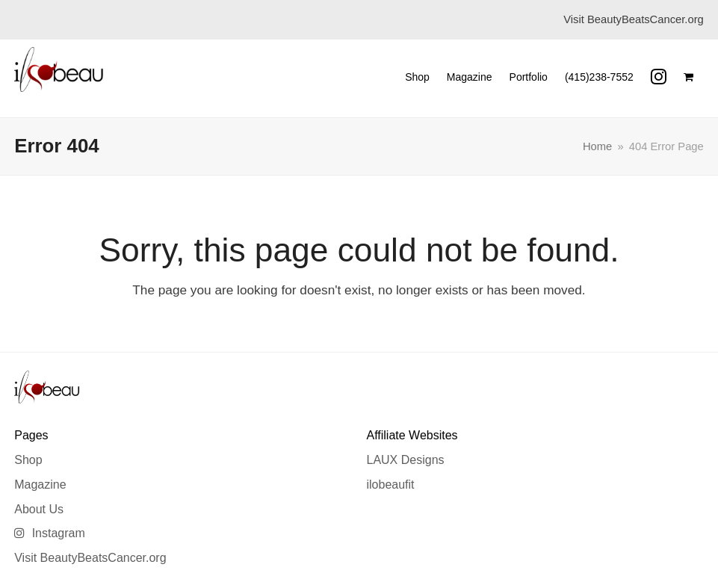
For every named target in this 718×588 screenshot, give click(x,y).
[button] (688, 77)
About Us (39, 509)
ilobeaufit (390, 485)
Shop (28, 460)
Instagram (50, 533)
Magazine (40, 485)
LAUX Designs (405, 460)
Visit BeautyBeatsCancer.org (90, 558)
